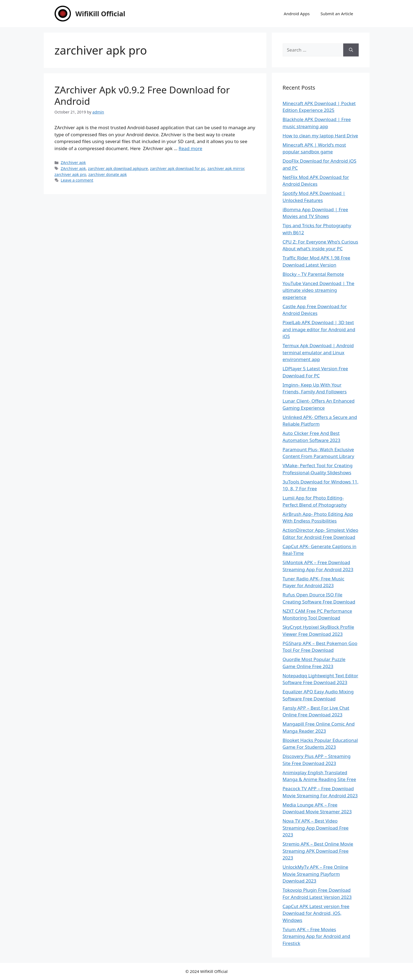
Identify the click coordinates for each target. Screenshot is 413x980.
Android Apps (297, 14)
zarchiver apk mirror (226, 168)
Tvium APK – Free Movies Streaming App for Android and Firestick (316, 936)
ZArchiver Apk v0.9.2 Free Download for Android (142, 95)
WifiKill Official (100, 14)
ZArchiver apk (73, 162)
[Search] (351, 50)
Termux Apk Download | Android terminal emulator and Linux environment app (318, 352)
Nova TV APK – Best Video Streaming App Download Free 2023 (316, 828)
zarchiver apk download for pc (178, 168)
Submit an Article (337, 14)
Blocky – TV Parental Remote (313, 274)
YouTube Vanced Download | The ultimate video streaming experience (319, 290)
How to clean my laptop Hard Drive (320, 136)
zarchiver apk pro (70, 174)
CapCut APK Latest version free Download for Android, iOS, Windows (316, 913)
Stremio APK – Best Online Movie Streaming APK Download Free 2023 (318, 851)
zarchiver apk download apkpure (118, 168)
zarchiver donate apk (108, 174)
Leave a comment (77, 180)
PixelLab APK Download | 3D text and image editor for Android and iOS (319, 329)
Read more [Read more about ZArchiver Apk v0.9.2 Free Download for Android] (190, 148)
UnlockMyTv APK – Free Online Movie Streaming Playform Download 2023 (316, 874)
